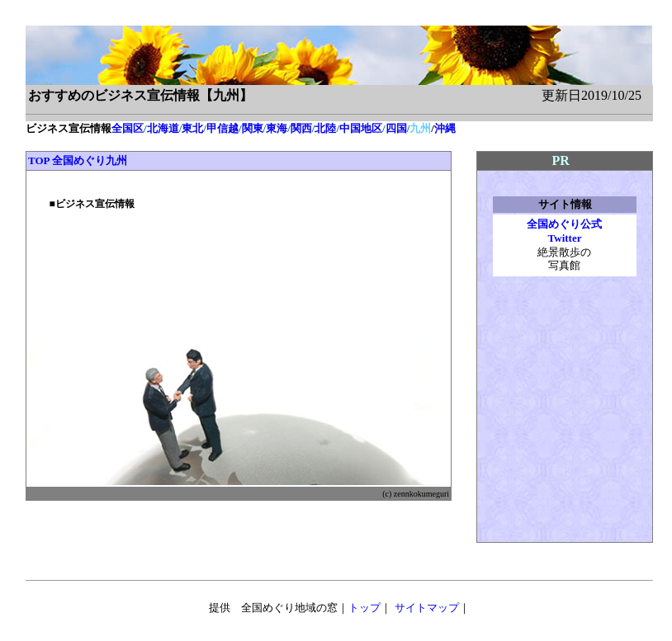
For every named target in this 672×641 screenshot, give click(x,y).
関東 (253, 128)
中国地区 (361, 128)
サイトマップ (427, 608)
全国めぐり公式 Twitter (564, 231)
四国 (396, 128)
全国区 (128, 128)
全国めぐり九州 (90, 160)
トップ (364, 608)
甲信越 (222, 128)
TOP (39, 160)
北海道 (163, 128)
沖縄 (445, 128)
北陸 (325, 128)
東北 (192, 128)
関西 (301, 128)
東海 (277, 128)
